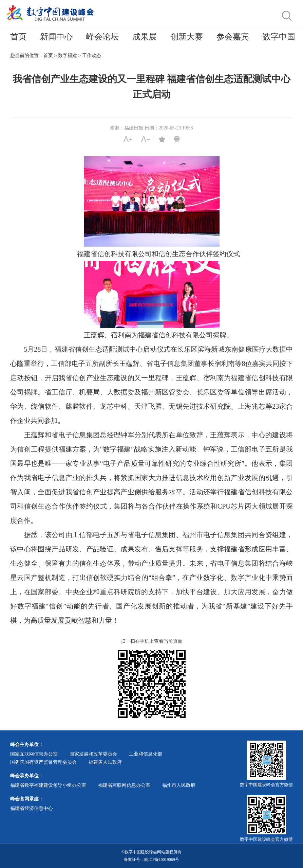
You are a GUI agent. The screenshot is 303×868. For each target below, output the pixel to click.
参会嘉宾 (233, 37)
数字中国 (279, 37)
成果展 (145, 37)
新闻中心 (56, 37)
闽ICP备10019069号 (162, 860)
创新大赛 (187, 37)
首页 (18, 37)
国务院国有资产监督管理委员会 (43, 762)
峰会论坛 (102, 37)
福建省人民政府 (105, 762)
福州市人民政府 (179, 785)
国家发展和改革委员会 (93, 754)
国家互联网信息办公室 (34, 754)
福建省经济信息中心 (32, 808)
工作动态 (92, 56)
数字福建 (68, 56)
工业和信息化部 (146, 754)
